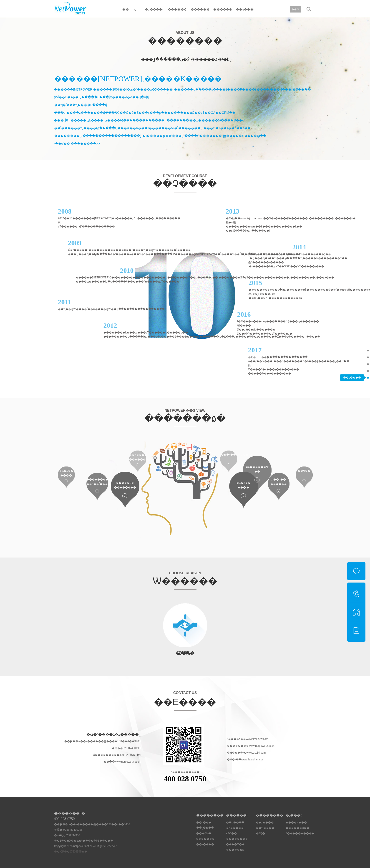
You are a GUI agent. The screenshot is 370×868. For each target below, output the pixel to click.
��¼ (295, 9)
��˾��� (352, 350)
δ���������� (300, 833)
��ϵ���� (245, 9)
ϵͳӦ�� (231, 833)
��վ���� (235, 823)
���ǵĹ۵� (352, 364)
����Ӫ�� (235, 844)
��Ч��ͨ (304, 471)
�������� (200, 9)
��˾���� (265, 823)
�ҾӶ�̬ (260, 833)
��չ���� (352, 357)
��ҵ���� (265, 828)
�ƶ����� (235, 828)
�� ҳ (129, 9)
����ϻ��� (296, 823)
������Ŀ (177, 9)
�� (89, 484)
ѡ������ (352, 371)
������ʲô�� (298, 828)
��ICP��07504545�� (71, 852)
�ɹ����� (154, 9)
